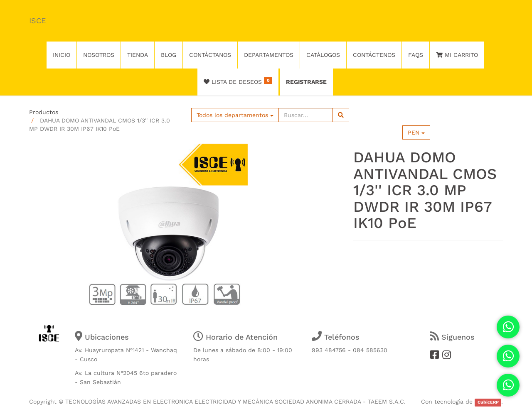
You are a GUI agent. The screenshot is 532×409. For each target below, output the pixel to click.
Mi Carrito (457, 55)
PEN (416, 132)
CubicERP (488, 402)
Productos (44, 112)
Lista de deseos (238, 81)
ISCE (37, 21)
